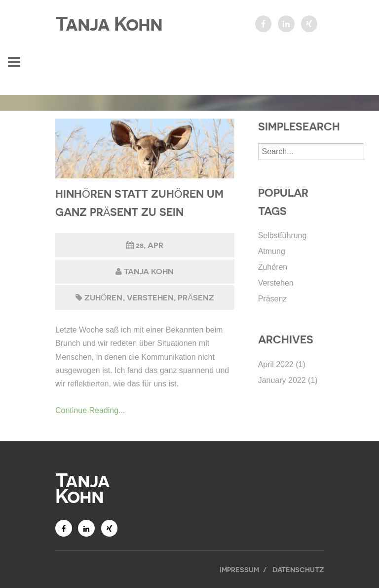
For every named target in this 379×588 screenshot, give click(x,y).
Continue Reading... (90, 410)
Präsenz (196, 298)
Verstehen (150, 298)
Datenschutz (298, 569)
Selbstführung (283, 235)
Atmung (272, 251)
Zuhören (103, 298)
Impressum (239, 569)
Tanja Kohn (109, 24)
